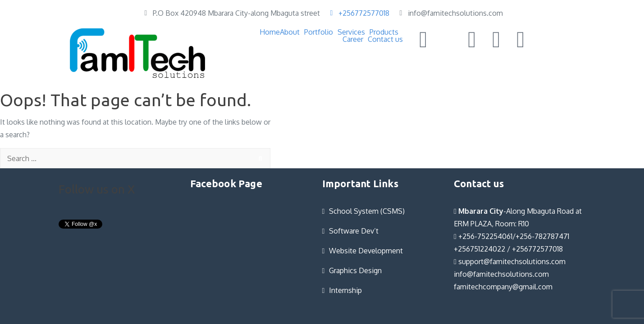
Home (270, 32)
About (290, 32)
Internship (345, 290)
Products (384, 32)
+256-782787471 (542, 236)
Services (351, 32)
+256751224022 (480, 249)
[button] (292, 32)
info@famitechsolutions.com (501, 274)
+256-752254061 (483, 236)
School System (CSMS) (367, 211)
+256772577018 (537, 249)
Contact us (385, 39)
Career (353, 39)
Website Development (366, 251)
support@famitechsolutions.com (510, 261)
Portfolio (319, 32)
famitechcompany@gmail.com (503, 287)
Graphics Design (355, 270)
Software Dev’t (354, 231)
